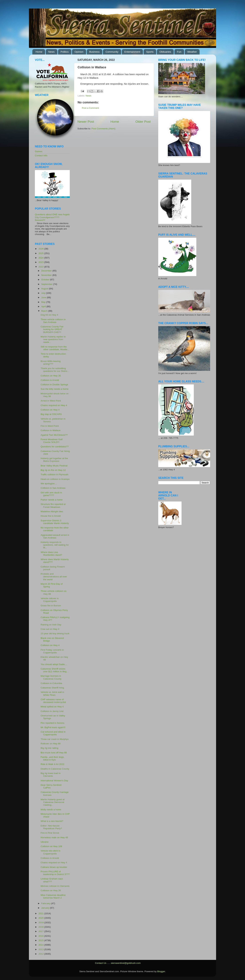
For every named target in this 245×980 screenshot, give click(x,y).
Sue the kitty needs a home (55, 389)
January (46, 908)
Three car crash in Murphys (55, 739)
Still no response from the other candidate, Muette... (55, 348)
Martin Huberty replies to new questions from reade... (53, 339)
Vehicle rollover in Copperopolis (50, 600)
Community (112, 52)
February (46, 903)
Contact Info (41, 155)
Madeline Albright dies (52, 511)
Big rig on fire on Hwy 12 (53, 470)
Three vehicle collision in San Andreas (53, 321)
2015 (41, 940)
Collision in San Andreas (53, 488)
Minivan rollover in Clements (55, 886)
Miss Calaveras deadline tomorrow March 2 (53, 896)
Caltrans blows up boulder (54, 867)
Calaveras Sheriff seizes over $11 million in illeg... (55, 670)
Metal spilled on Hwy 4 (52, 707)
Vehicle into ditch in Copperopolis (51, 852)
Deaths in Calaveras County (55, 769)
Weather (192, 52)
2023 (41, 262)
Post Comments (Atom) (103, 129)
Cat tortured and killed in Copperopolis (53, 733)
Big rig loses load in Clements (51, 775)
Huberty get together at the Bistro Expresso (54, 460)
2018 (41, 927)
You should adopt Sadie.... (54, 664)
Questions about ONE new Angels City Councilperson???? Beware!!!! (52, 217)
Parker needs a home (52, 500)
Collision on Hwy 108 (51, 846)
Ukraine (45, 842)
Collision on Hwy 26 (51, 376)
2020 (41, 918)
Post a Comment (90, 108)
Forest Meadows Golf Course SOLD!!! (52, 441)
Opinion (79, 52)
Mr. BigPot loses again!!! (53, 727)
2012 (41, 954)
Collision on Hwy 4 (50, 410)
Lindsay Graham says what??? (52, 880)
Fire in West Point (50, 426)
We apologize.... (49, 484)
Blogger (161, 971)
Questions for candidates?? (55, 447)
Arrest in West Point (51, 401)
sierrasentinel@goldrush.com (126, 963)
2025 (41, 253)
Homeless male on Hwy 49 (54, 837)
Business (95, 52)
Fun (179, 52)
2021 (41, 913)
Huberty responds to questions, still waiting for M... (55, 545)
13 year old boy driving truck (55, 633)
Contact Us (101, 963)
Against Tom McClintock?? (54, 435)
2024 (41, 258)
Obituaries (165, 52)
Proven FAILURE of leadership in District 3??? (55, 873)
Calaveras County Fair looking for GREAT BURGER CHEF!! (52, 329)
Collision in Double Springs (54, 385)
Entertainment (132, 52)
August (45, 289)
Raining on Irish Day (51, 625)
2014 (41, 945)
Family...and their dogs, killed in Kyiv (52, 758)
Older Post (143, 122)
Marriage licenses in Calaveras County (51, 677)
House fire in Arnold (51, 516)
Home (39, 52)
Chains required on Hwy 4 (54, 405)
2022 (41, 267)
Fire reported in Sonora (52, 723)
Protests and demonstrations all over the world (54, 577)
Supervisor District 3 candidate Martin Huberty (55, 522)
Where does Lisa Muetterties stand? (51, 554)
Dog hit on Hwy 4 (49, 315)
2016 (41, 936)
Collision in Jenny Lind (52, 711)
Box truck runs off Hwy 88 (54, 753)
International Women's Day (54, 781)
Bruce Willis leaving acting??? (51, 363)
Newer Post (86, 122)
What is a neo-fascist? (52, 821)
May (44, 302)
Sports (150, 52)
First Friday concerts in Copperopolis (52, 651)
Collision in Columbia (51, 683)
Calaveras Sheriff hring (52, 688)
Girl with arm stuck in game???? (51, 494)
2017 (41, 931)
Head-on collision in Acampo (55, 479)
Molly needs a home (51, 810)
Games (39, 151)
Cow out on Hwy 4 (50, 629)
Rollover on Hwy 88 (51, 744)
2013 (41, 949)
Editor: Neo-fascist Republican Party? (51, 827)
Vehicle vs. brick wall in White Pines (52, 693)
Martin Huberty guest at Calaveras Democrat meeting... (53, 802)
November (47, 275)
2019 (41, 922)
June (44, 297)
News (52, 52)
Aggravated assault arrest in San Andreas (55, 536)
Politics (65, 52)
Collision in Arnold (50, 380)
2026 (41, 249)
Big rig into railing (50, 748)
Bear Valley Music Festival (54, 466)
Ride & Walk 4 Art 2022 (52, 764)
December (47, 271)
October (46, 280)
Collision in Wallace (51, 430)
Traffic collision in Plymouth (55, 474)
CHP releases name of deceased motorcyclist (53, 701)
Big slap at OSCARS (51, 414)
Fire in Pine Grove (50, 833)
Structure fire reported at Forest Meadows (53, 506)
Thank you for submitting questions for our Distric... (55, 370)
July (44, 293)
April (44, 306)
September (47, 284)
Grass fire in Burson (51, 606)
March (45, 311)
